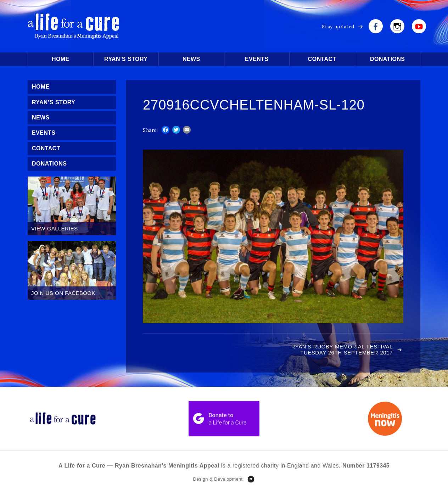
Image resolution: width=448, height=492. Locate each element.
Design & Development (218, 479)
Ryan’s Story (126, 59)
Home (61, 59)
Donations (387, 59)
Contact (322, 59)
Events (257, 59)
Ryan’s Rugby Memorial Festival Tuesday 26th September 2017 (342, 350)
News (191, 59)
